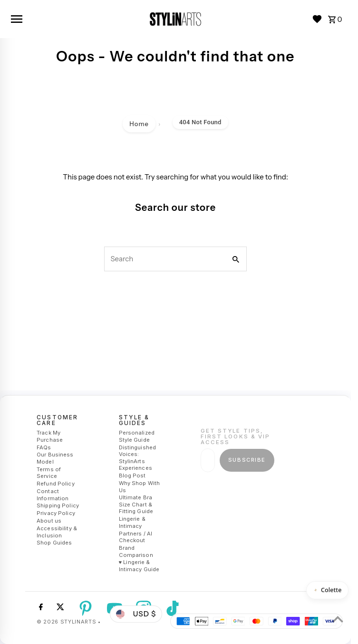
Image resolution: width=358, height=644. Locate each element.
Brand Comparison (136, 551)
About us (49, 521)
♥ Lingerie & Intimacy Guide (139, 566)
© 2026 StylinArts (67, 622)
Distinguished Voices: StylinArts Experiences (137, 458)
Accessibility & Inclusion (57, 532)
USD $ (136, 614)
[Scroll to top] (338, 619)
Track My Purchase (50, 436)
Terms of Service (49, 473)
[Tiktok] (171, 608)
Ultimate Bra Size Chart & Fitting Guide (136, 504)
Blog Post (132, 476)
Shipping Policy (58, 506)
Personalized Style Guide (137, 436)
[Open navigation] (75, 19)
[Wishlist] (317, 19)
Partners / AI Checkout (135, 537)
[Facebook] (40, 608)
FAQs (44, 447)
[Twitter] (59, 608)
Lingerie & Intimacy (132, 522)
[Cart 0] (335, 19)
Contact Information (53, 495)
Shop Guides (54, 543)
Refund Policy (55, 484)
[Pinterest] (84, 608)
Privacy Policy (56, 513)
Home (139, 124)
